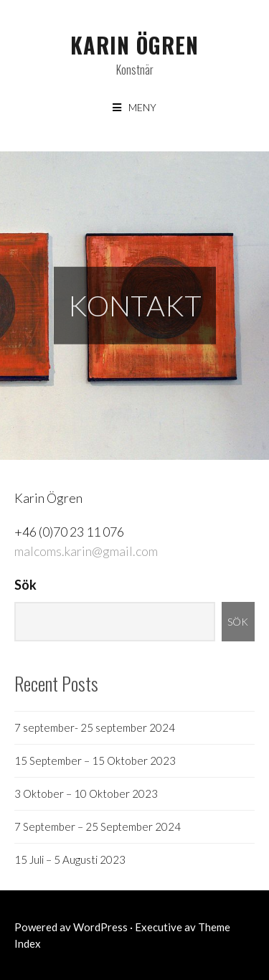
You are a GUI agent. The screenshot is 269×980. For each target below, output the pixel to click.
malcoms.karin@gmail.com (86, 551)
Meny (142, 107)
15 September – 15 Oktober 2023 (95, 760)
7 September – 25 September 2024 (98, 826)
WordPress (100, 927)
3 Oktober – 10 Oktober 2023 (86, 793)
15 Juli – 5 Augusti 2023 (70, 859)
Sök (25, 585)
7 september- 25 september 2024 (95, 727)
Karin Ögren (134, 45)
